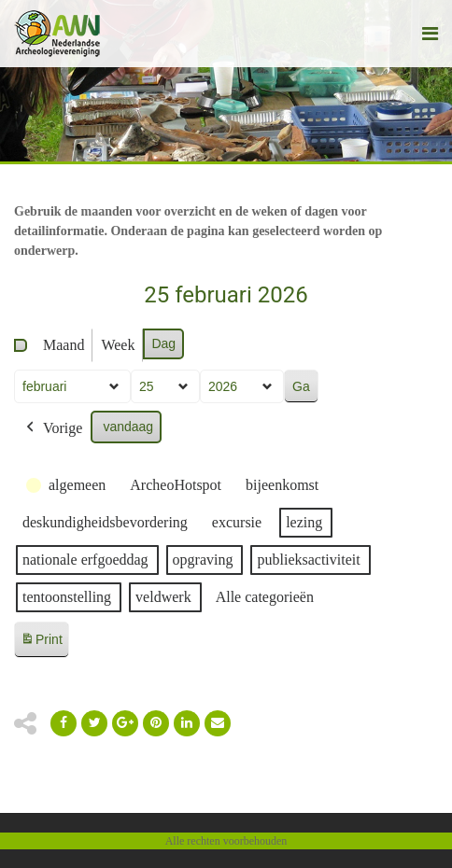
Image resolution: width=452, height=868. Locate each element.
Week (118, 345)
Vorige (52, 428)
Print (41, 643)
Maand (64, 345)
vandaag (128, 427)
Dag (163, 343)
